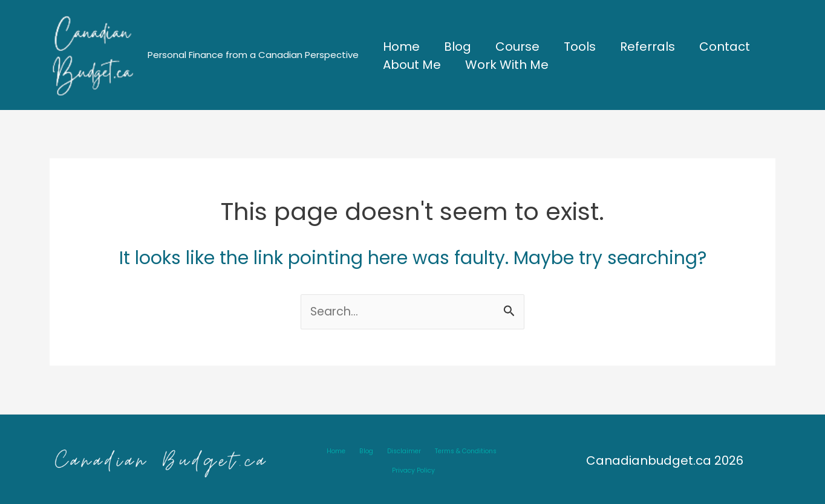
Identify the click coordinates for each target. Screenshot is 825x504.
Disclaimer (373, 459)
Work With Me (507, 65)
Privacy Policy (494, 459)
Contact (725, 47)
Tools (580, 47)
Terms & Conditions (432, 459)
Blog (458, 47)
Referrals (647, 47)
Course (517, 47)
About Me (412, 65)
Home (401, 47)
